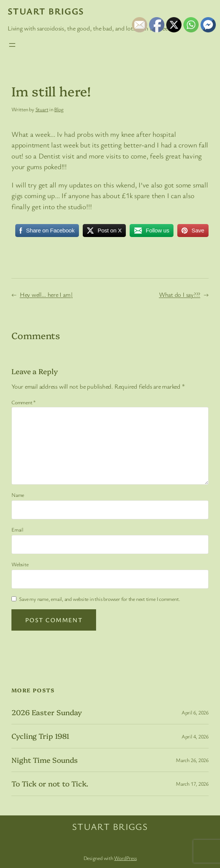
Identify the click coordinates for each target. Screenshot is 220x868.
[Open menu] (12, 45)
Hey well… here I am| (46, 295)
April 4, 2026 (195, 736)
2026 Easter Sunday (47, 712)
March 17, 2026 (192, 784)
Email (17, 529)
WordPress (125, 858)
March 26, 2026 (192, 760)
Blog (59, 109)
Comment (24, 402)
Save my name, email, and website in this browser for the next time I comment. (100, 599)
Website (20, 564)
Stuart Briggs (46, 11)
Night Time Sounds (45, 760)
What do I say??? (180, 295)
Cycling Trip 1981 (40, 736)
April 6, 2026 (195, 712)
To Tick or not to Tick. (50, 784)
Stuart (42, 109)
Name (18, 495)
